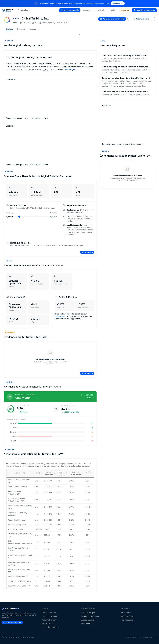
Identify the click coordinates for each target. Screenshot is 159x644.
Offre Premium (87, 624)
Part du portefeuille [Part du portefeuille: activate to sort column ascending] (76, 473)
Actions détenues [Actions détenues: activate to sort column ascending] (49, 473)
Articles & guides (88, 620)
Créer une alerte (141, 19)
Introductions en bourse (51, 627)
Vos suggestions (127, 620)
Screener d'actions (49, 613)
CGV (140, 637)
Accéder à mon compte (144, 10)
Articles (114, 10)
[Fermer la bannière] (156, 3)
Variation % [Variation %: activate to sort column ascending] (90, 473)
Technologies (46, 23)
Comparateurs (89, 10)
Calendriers (103, 10)
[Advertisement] (50, 99)
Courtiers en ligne (88, 613)
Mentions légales (131, 637)
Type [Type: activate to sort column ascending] (38, 473)
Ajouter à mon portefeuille (112, 19)
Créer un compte (127, 616)
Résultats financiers (49, 620)
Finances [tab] (32, 29)
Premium (125, 10)
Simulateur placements (90, 616)
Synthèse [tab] (9, 29)
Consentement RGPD (150, 637)
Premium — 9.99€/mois (12, 623)
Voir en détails (87, 252)
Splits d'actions (47, 624)
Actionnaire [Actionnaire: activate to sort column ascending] (20, 473)
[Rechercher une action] (37, 10)
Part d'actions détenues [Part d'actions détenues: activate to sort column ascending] (62, 473)
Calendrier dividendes (50, 616)
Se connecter (126, 613)
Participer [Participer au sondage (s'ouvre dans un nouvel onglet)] (118, 3)
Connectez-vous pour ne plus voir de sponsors (27, 118)
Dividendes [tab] (21, 29)
